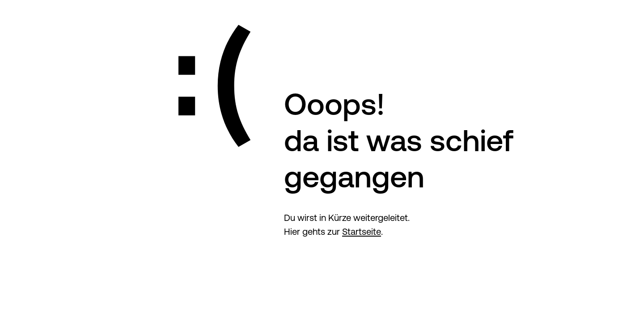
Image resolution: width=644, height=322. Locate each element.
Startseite (362, 231)
